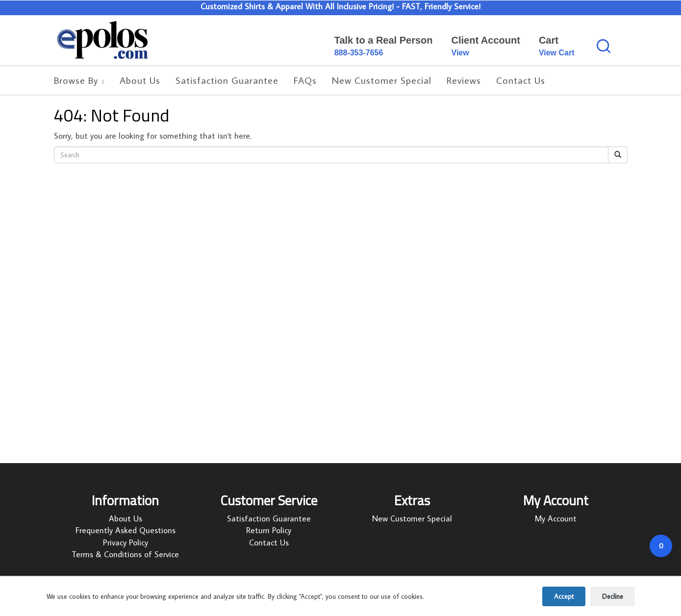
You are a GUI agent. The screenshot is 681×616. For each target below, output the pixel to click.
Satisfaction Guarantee (269, 519)
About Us (126, 519)
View (460, 53)
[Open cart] (661, 546)
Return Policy (269, 531)
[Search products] (604, 46)
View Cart (557, 53)
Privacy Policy (126, 543)
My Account (556, 519)
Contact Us (269, 543)
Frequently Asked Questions (126, 531)
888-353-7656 (359, 53)
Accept (564, 596)
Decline (613, 596)
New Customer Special (412, 519)
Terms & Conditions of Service (125, 555)
